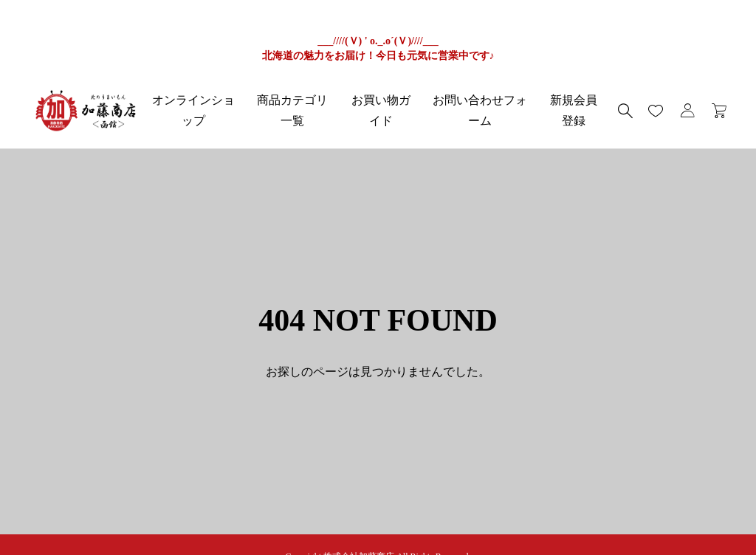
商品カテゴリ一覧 (292, 110)
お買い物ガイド (381, 110)
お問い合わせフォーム (480, 110)
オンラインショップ (193, 110)
